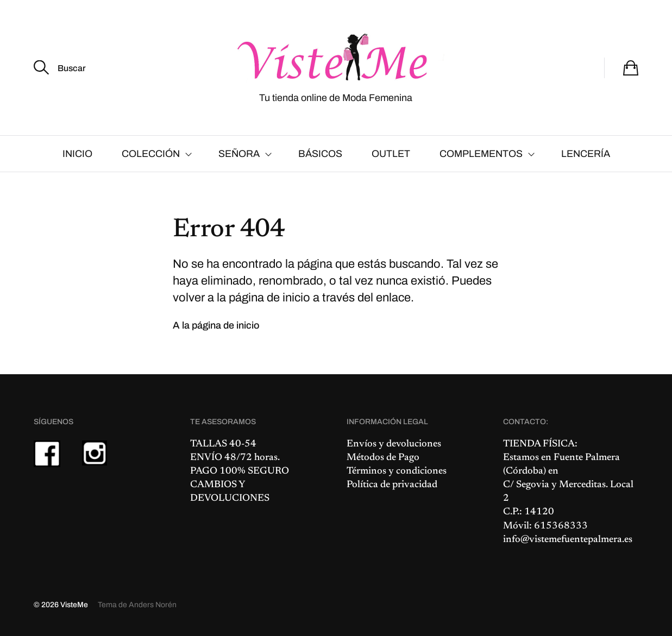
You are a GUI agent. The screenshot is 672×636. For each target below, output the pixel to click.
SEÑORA (239, 154)
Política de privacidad (392, 485)
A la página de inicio (216, 325)
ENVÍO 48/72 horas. (235, 458)
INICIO (77, 154)
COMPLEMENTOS (481, 154)
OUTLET (391, 154)
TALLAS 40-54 (223, 444)
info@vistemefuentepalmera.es (568, 540)
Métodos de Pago (383, 458)
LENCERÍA (586, 154)
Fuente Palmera (587, 458)
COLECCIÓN (151, 154)
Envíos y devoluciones (394, 444)
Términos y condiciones (397, 471)
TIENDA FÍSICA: (540, 444)
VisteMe (74, 605)
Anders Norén (153, 605)
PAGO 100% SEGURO (240, 471)
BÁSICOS (320, 154)
